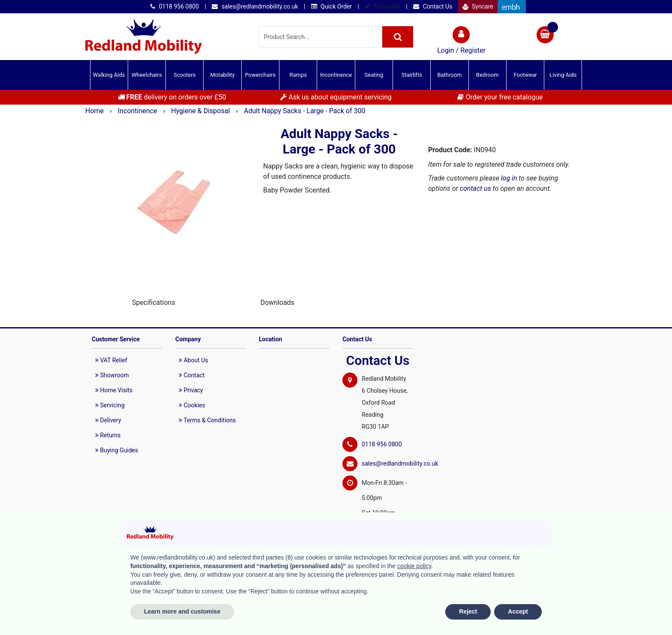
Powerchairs (261, 75)
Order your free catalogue (500, 97)
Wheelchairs (147, 75)
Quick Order (331, 6)
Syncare (478, 6)
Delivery (108, 420)
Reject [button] (468, 611)
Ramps (298, 75)
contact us (475, 188)
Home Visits (114, 390)
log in (509, 178)
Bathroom (449, 75)
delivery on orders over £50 (172, 97)
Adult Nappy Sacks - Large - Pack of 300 (304, 111)
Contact (192, 375)
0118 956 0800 (175, 6)
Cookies (192, 405)
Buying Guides (117, 450)
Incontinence (336, 75)
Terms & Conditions (207, 420)
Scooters (185, 75)
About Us (193, 360)
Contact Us (433, 6)
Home (95, 111)
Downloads (277, 302)
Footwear (525, 75)
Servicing (110, 405)
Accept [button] (518, 611)
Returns (108, 435)
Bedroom (487, 75)
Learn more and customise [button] (182, 611)
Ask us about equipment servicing (336, 97)
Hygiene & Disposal (201, 111)
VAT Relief (111, 360)
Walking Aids (109, 75)
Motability (222, 75)
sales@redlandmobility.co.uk (255, 6)
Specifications (154, 302)
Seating (374, 75)
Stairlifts (411, 75)
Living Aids (563, 75)
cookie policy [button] (414, 566)
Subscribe (382, 6)
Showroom (112, 375)
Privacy (191, 390)
